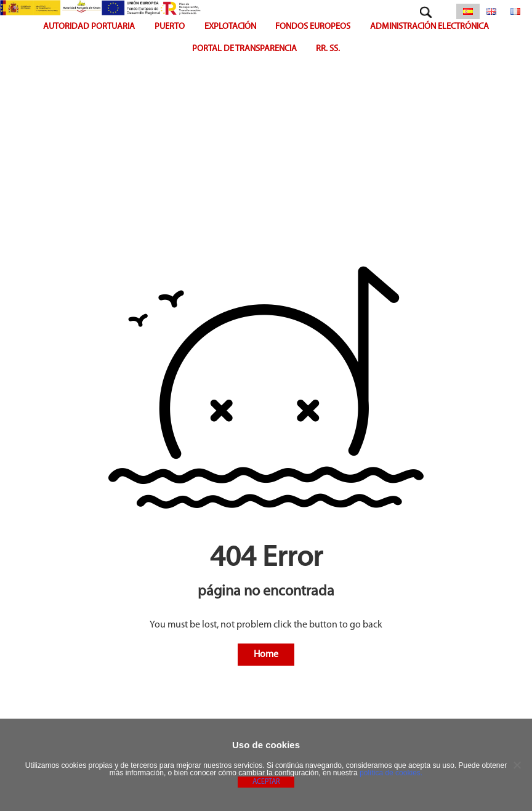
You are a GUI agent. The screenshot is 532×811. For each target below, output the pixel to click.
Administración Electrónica (429, 27)
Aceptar (266, 782)
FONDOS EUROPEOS (313, 27)
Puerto (170, 27)
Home (266, 655)
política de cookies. (391, 773)
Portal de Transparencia (244, 49)
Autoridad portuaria (89, 27)
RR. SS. (328, 49)
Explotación (230, 27)
